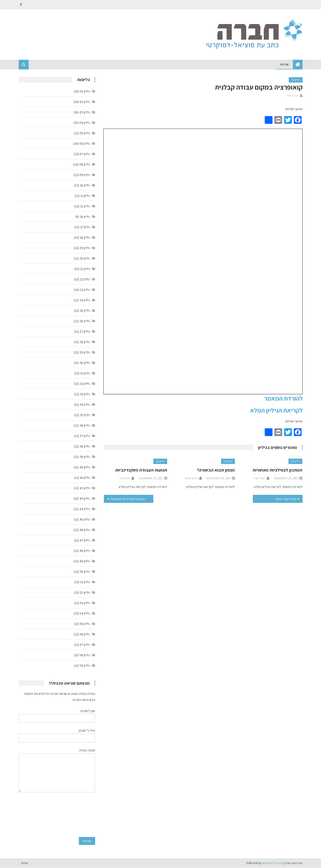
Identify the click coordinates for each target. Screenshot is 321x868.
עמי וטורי (124, 478)
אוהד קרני (259, 478)
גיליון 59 (85, 666)
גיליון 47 (85, 540)
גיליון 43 (85, 498)
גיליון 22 (85, 279)
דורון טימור (191, 478)
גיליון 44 (85, 509)
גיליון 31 (85, 373)
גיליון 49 (85, 561)
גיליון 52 (296, 80)
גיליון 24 (85, 300)
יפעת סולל (292, 96)
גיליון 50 (85, 572)
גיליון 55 (85, 624)
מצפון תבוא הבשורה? (216, 470)
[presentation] (75, 815)
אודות (284, 65)
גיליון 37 (85, 436)
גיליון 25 (85, 311)
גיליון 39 (85, 457)
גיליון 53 (85, 603)
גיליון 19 (85, 248)
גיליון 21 (85, 269)
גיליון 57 (85, 645)
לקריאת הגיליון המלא (276, 410)
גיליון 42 (85, 488)
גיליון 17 (85, 227)
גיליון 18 (85, 237)
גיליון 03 (85, 112)
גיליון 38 (85, 446)
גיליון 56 (85, 634)
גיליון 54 (85, 613)
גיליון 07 (85, 154)
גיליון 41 (85, 478)
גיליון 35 (85, 415)
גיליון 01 (85, 91)
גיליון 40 (85, 467)
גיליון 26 (85, 321)
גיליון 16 (85, 217)
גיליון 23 (85, 290)
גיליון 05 (85, 133)
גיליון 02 (85, 102)
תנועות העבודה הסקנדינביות (141, 470)
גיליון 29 (85, 352)
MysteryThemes (272, 863)
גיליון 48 (85, 551)
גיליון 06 (85, 143)
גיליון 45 (85, 519)
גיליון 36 (85, 425)
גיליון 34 (85, 405)
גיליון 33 (85, 394)
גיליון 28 (85, 342)
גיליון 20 (85, 258)
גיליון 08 (85, 164)
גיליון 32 (85, 384)
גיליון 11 (85, 196)
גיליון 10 (85, 185)
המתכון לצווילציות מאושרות (277, 470)
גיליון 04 (85, 123)
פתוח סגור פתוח (286, 499)
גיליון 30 (85, 363)
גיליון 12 (85, 206)
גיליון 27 (85, 331)
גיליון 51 (85, 582)
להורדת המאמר (283, 398)
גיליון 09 (85, 175)
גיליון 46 (85, 530)
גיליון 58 (85, 655)
